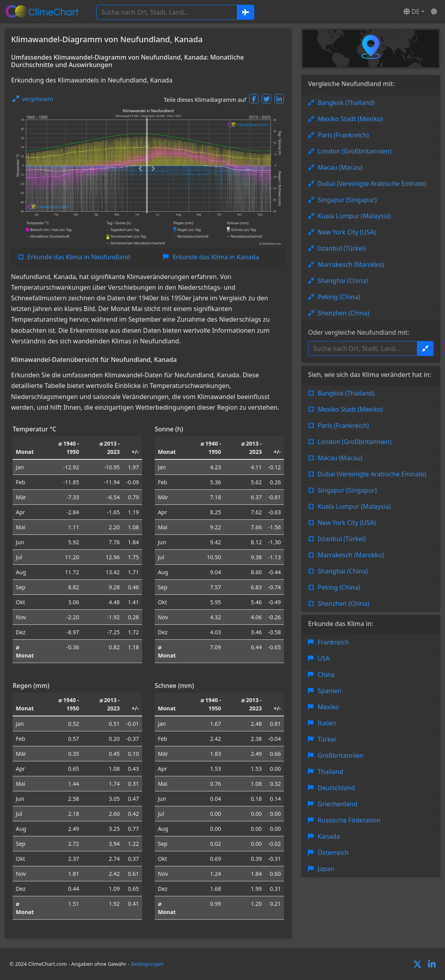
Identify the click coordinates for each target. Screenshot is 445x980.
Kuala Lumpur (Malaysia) (354, 216)
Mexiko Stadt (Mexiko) (350, 119)
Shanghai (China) (343, 281)
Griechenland (337, 804)
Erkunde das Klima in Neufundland (79, 257)
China (326, 675)
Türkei (327, 739)
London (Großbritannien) (354, 151)
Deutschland (336, 788)
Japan (326, 869)
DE (412, 11)
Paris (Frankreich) (343, 135)
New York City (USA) (347, 232)
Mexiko (328, 707)
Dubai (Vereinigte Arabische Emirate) (372, 184)
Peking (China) (339, 297)
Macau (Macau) (340, 167)
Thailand (330, 772)
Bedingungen (147, 964)
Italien (327, 723)
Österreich (333, 853)
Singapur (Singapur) (347, 200)
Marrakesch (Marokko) (351, 264)
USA (324, 658)
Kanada (329, 836)
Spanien (330, 691)
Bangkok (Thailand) (346, 103)
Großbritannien (340, 755)
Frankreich (333, 642)
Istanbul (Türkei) (342, 248)
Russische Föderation (349, 820)
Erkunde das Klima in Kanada (216, 257)
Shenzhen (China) (343, 313)
